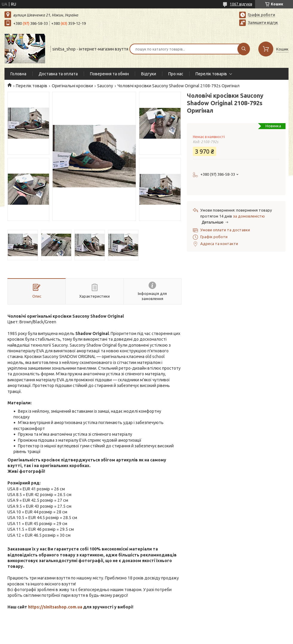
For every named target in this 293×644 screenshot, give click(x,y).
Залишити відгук (263, 22)
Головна (18, 74)
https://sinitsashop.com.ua (55, 607)
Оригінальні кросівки (72, 86)
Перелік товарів (211, 74)
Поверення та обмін (109, 74)
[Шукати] (244, 49)
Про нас (176, 74)
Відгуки (149, 74)
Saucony (105, 86)
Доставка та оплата (58, 74)
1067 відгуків (241, 4)
